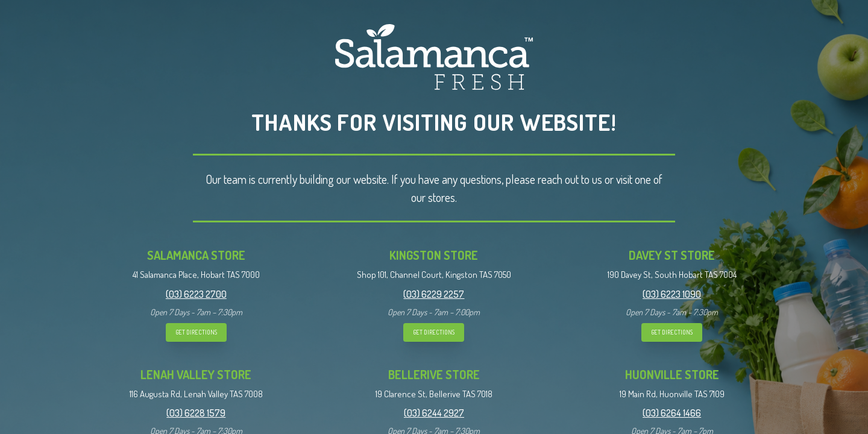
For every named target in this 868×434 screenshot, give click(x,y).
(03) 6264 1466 (672, 413)
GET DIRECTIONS (196, 332)
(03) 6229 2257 (434, 294)
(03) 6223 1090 (672, 294)
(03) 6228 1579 (196, 413)
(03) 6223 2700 (196, 294)
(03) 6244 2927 (434, 413)
